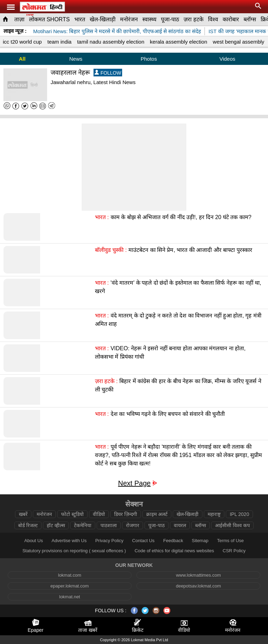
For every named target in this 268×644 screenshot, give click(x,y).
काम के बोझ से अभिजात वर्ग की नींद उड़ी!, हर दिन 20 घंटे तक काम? (181, 217)
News (76, 59)
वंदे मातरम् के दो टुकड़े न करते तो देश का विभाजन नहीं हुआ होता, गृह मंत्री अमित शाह (178, 320)
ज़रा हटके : (106, 381)
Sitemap (200, 541)
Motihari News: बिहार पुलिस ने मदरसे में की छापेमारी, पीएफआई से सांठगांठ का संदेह (117, 31)
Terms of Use (230, 541)
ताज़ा (19, 19)
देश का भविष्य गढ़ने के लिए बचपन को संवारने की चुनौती (168, 414)
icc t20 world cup (22, 42)
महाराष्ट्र (214, 514)
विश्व (213, 19)
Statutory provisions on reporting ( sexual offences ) (74, 551)
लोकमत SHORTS (49, 19)
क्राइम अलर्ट (157, 514)
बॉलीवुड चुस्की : (111, 250)
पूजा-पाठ (170, 19)
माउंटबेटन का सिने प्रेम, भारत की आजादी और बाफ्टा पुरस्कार (190, 250)
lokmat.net (70, 597)
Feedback (173, 541)
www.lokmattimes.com (198, 575)
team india (59, 42)
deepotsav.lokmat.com (198, 586)
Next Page (134, 483)
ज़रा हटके (193, 19)
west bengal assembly (239, 42)
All (22, 59)
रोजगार (133, 525)
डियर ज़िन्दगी (126, 514)
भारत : (102, 217)
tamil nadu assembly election (111, 42)
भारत (80, 19)
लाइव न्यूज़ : (15, 31)
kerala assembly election (179, 42)
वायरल (180, 525)
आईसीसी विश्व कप (232, 525)
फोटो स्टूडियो (72, 514)
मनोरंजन (129, 19)
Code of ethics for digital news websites (174, 551)
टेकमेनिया (83, 525)
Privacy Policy (109, 541)
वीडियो (99, 514)
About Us (33, 541)
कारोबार (231, 19)
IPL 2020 (239, 514)
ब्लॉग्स (250, 19)
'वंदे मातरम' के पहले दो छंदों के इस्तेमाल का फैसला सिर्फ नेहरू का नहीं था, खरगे (178, 287)
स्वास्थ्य (149, 19)
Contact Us (143, 541)
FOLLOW (108, 73)
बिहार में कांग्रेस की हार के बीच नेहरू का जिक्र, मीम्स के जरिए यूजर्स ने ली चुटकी (178, 385)
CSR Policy (234, 551)
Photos (149, 59)
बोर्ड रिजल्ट (28, 525)
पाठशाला (109, 525)
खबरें (23, 514)
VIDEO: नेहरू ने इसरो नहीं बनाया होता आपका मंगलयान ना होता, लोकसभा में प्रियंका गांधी (170, 353)
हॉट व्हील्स (56, 525)
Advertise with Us (69, 541)
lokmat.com (69, 575)
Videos (228, 59)
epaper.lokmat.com (70, 586)
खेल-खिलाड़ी (103, 19)
